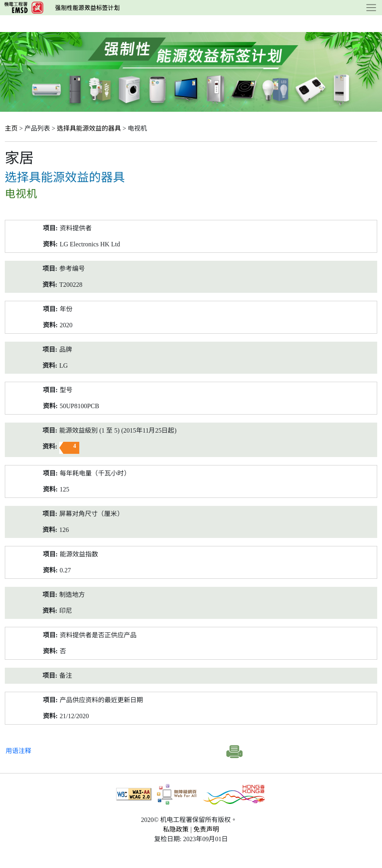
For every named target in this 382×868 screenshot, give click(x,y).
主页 (11, 128)
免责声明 (206, 829)
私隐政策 (176, 829)
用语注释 (18, 751)
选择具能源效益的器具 (89, 128)
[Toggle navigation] (371, 8)
